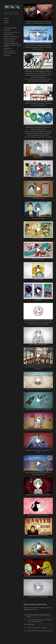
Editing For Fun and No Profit (11, 37)
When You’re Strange (9, 51)
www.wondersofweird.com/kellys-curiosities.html (40, 631)
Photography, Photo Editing (11, 43)
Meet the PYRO (8, 49)
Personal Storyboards (9, 41)
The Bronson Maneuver (10, 53)
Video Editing (7, 30)
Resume (6, 20)
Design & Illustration (9, 34)
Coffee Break (7, 55)
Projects (6, 18)
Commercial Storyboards (10, 39)
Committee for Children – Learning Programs (12, 46)
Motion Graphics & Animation (11, 32)
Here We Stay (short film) (10, 28)
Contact (6, 22)
